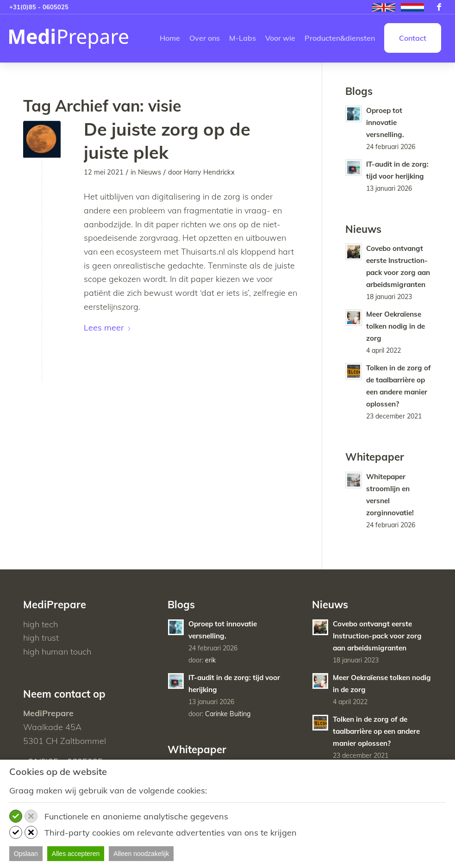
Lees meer (108, 328)
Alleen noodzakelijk (141, 854)
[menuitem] (384, 8)
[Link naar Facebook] (439, 7)
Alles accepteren (76, 854)
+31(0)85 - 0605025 (39, 7)
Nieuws (150, 172)
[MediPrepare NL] (69, 38)
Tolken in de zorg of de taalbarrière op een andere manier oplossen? (376, 731)
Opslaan (26, 854)
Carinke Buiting (228, 714)
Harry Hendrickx (209, 172)
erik (210, 660)
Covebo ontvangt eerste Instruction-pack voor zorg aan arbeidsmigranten (377, 636)
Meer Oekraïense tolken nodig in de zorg (396, 326)
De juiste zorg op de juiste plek (167, 141)
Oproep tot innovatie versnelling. (385, 122)
